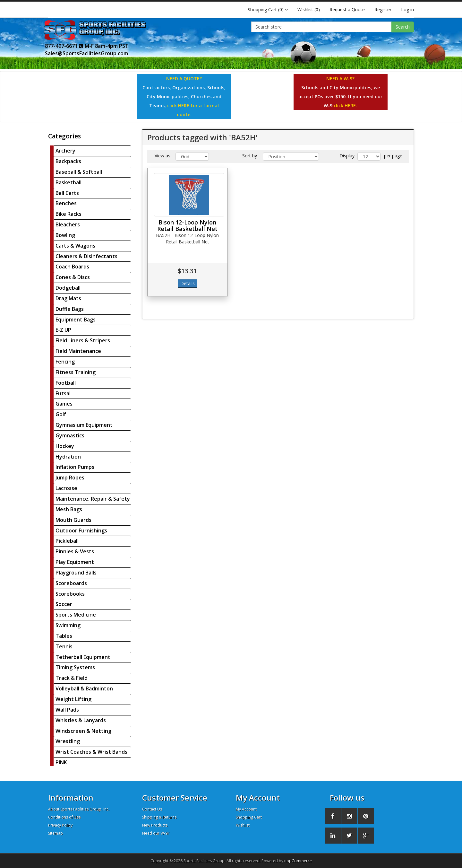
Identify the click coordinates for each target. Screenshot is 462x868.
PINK (61, 762)
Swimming (68, 625)
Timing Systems (75, 667)
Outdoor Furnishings (81, 530)
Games (64, 404)
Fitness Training (76, 372)
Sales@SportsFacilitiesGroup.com (86, 53)
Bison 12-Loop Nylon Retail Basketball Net (187, 225)
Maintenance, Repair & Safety (93, 499)
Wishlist (243, 825)
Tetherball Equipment (83, 657)
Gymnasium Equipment (84, 425)
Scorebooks (70, 594)
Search (403, 27)
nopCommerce (298, 861)
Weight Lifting (73, 699)
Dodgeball (68, 288)
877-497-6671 (64, 46)
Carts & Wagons (75, 246)
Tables (64, 636)
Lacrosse (66, 488)
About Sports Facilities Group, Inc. (79, 809)
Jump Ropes (70, 478)
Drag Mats (68, 298)
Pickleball (67, 541)
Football (66, 383)
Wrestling (68, 741)
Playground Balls (76, 573)
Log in (407, 9)
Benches (66, 203)
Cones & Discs (73, 277)
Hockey (65, 446)
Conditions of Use (64, 817)
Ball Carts (67, 193)
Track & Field (72, 678)
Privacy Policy (60, 825)
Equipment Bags (76, 320)
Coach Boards (72, 267)
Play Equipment (75, 562)
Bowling (65, 235)
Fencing (65, 362)
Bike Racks (68, 214)
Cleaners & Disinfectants (86, 256)
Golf (61, 414)
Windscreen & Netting (83, 731)
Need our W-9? (156, 833)
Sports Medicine (76, 615)
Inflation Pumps (75, 467)
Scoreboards (71, 583)
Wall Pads (67, 710)
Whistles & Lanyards (81, 720)
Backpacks (68, 161)
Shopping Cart (249, 817)
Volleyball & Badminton (84, 688)
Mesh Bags (69, 509)
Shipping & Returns (159, 817)
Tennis (64, 646)
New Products (155, 825)
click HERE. (345, 105)
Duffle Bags (70, 309)
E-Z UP (63, 330)
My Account (246, 809)
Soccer (64, 604)
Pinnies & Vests (75, 551)
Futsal (63, 393)
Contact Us (152, 809)
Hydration (68, 457)
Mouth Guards (73, 520)
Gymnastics (70, 435)
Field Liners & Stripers (83, 340)
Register (383, 9)
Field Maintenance (78, 351)
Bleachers (68, 224)
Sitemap (56, 833)
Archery (65, 151)
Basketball (68, 182)
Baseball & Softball (79, 172)
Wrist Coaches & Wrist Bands (91, 752)
